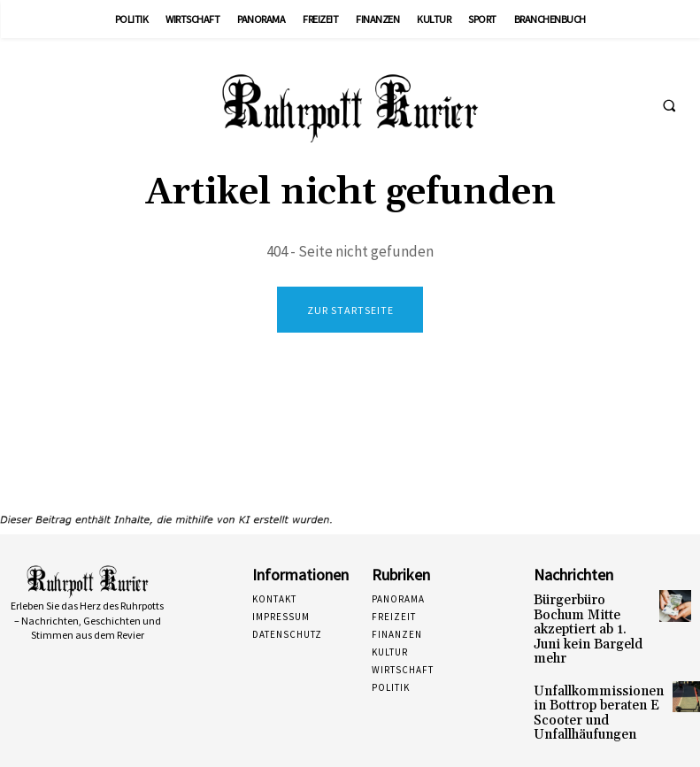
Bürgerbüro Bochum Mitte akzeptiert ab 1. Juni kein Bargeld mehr (586, 618)
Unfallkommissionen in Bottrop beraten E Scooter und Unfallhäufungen (588, 683)
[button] (669, 105)
